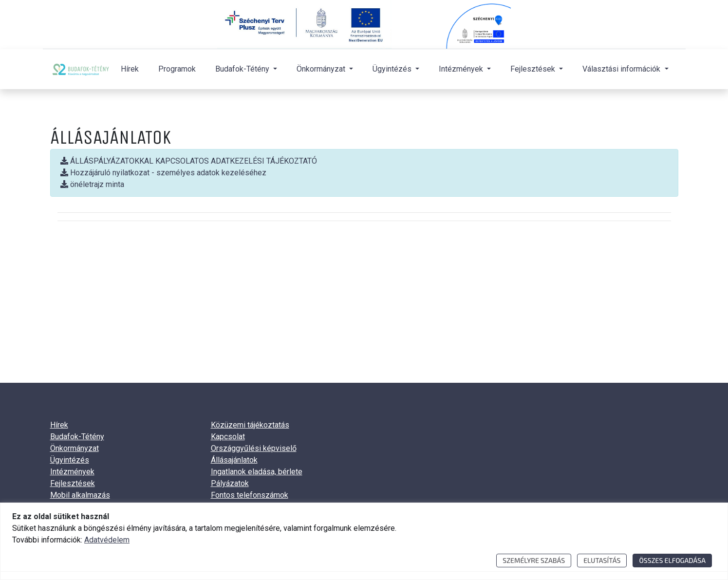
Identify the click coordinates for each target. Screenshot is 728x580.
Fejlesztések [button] (534, 69)
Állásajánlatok (234, 460)
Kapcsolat (228, 437)
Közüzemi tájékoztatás (250, 425)
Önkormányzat (75, 448)
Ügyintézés (70, 460)
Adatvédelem (107, 540)
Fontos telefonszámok (250, 495)
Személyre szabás (534, 560)
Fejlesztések (73, 483)
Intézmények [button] (462, 69)
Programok (177, 69)
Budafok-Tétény (77, 437)
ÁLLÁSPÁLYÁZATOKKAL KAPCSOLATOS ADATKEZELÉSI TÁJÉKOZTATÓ (189, 161)
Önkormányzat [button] (322, 69)
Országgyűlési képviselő (254, 448)
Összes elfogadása (672, 560)
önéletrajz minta (92, 184)
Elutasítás (602, 560)
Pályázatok (230, 483)
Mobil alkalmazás (80, 495)
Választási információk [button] (622, 69)
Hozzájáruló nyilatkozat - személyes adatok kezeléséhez (163, 173)
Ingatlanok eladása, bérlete (257, 472)
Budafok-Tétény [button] (243, 69)
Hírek (130, 69)
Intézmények (72, 472)
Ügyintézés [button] (393, 69)
